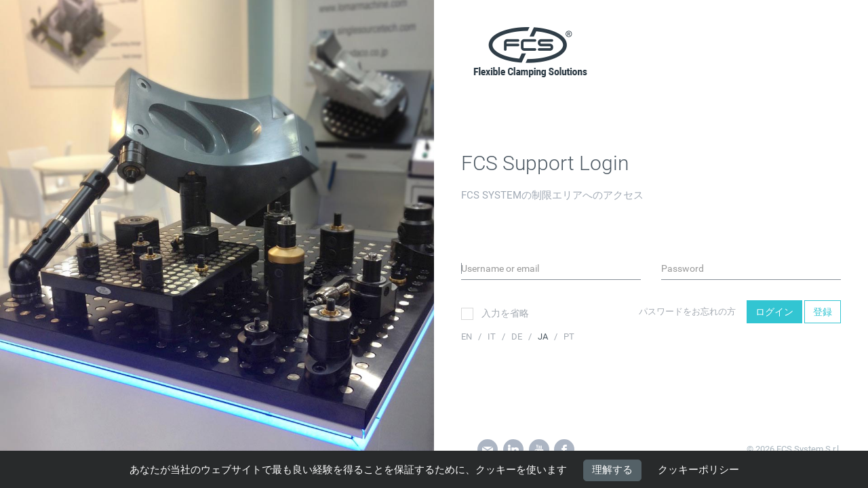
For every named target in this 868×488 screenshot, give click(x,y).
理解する (612, 470)
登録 (823, 312)
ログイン (774, 312)
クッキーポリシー (698, 470)
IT (493, 337)
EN (468, 337)
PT (569, 337)
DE (518, 337)
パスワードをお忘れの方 (687, 311)
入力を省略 (495, 314)
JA (544, 337)
